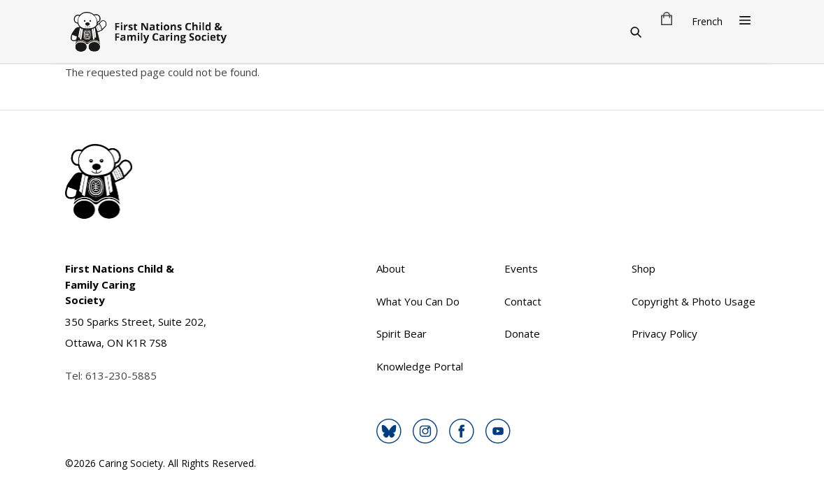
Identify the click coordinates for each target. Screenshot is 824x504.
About (391, 268)
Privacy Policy (665, 333)
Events (521, 268)
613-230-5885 (121, 375)
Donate (522, 333)
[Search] (636, 31)
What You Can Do (418, 301)
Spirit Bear (402, 333)
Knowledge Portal (420, 366)
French (707, 21)
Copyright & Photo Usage (694, 301)
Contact (523, 301)
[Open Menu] (745, 20)
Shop (644, 268)
